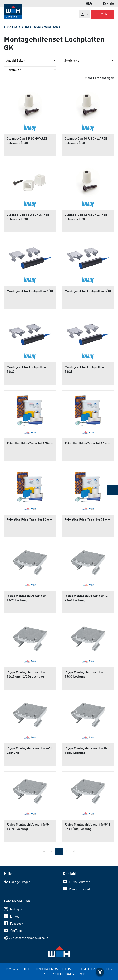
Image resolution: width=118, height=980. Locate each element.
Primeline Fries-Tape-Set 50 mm (30, 519)
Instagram (17, 909)
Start (7, 27)
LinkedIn (16, 916)
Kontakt (109, 3)
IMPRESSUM (77, 969)
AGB (82, 974)
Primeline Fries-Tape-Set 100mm (30, 443)
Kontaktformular (81, 889)
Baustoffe (17, 27)
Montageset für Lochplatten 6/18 (30, 291)
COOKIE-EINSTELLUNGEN (56, 974)
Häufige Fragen (20, 882)
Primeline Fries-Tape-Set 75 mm (88, 519)
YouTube (16, 931)
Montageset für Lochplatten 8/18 (88, 291)
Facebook (17, 923)
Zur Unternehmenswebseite (29, 938)
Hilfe (89, 3)
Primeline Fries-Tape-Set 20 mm (88, 443)
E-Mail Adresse (80, 882)
